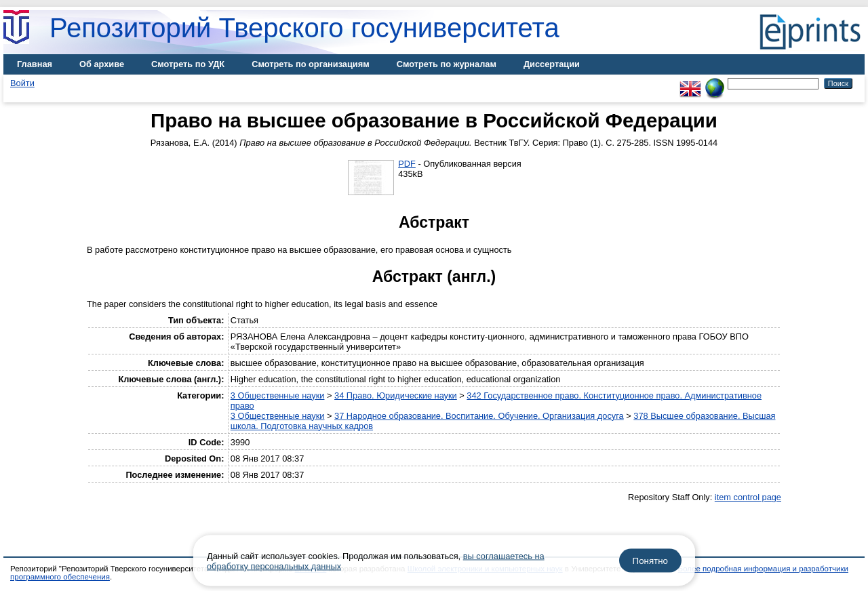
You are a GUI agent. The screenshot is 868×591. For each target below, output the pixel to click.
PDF (407, 164)
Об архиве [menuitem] (102, 64)
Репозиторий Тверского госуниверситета (304, 28)
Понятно (650, 561)
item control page (748, 497)
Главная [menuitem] (35, 64)
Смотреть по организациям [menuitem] (311, 64)
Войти (22, 83)
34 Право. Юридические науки (396, 395)
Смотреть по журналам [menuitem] (447, 64)
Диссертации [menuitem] (552, 64)
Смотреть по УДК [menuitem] (188, 64)
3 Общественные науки (278, 395)
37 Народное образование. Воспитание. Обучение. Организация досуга (479, 416)
